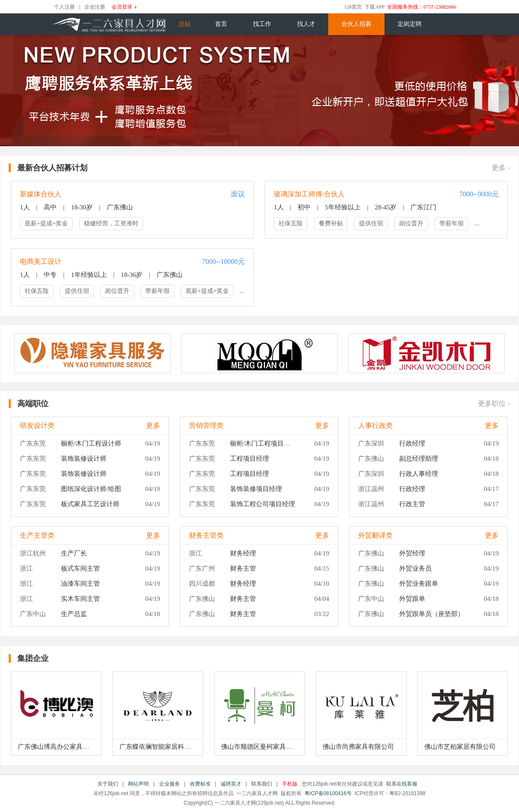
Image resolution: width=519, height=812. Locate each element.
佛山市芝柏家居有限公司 (460, 747)
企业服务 (170, 784)
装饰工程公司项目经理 (263, 504)
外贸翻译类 (375, 535)
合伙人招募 (356, 24)
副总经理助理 (419, 459)
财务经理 (243, 553)
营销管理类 (206, 425)
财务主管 (243, 568)
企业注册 (95, 7)
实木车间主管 (80, 599)
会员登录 (122, 7)
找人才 (306, 24)
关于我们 (108, 784)
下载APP (375, 7)
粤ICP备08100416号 (328, 793)
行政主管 (412, 504)
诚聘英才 (231, 784)
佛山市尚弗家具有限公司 (358, 747)
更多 (501, 168)
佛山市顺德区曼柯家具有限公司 (266, 747)
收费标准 (200, 784)
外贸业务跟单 (419, 584)
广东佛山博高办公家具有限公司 (63, 747)
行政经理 (412, 443)
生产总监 (74, 614)
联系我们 (262, 784)
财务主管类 (206, 535)
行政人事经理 (419, 474)
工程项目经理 (250, 459)
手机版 (290, 784)
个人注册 (64, 7)
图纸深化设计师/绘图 (91, 489)
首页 (221, 24)
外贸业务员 (415, 568)
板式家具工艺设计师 (90, 504)
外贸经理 (412, 553)
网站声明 (138, 784)
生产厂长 (74, 553)
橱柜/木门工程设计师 (91, 443)
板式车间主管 (80, 568)
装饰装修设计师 (84, 459)
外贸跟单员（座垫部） (432, 614)
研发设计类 (37, 425)
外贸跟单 (412, 599)
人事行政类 (375, 425)
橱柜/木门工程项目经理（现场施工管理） (289, 443)
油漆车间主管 (80, 584)
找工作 (262, 24)
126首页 (353, 7)
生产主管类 (37, 535)
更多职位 (494, 403)
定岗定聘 (410, 24)
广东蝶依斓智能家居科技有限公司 (168, 747)
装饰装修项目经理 (256, 489)
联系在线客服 (402, 784)
